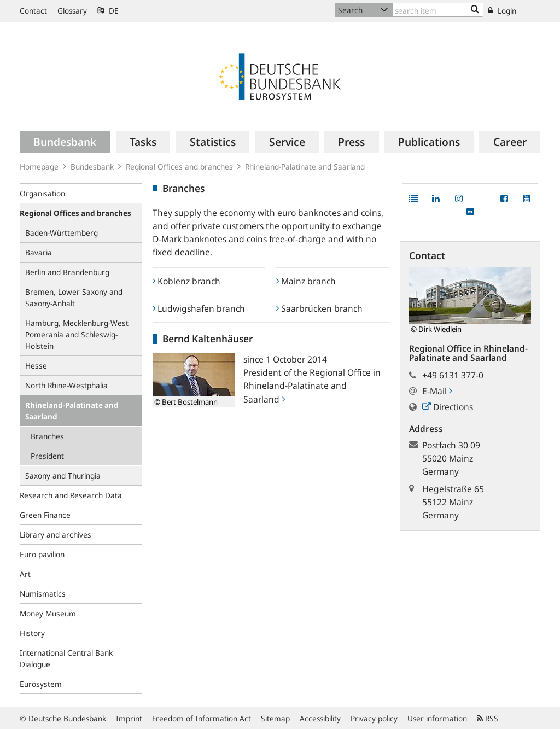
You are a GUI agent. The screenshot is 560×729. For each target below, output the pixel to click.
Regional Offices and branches (179, 167)
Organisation (42, 193)
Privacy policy (374, 718)
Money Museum (48, 613)
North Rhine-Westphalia (66, 385)
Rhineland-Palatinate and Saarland (72, 411)
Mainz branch (306, 281)
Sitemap (275, 718)
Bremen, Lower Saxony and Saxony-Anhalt (74, 298)
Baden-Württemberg (62, 233)
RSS (488, 718)
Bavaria (39, 252)
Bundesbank (92, 167)
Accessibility (320, 718)
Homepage (39, 167)
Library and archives (56, 535)
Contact (33, 11)
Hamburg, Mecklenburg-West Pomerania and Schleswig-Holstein (77, 334)
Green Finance (45, 515)
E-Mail (437, 391)
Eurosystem (41, 684)
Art (25, 574)
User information (437, 718)
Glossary (72, 11)
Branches (47, 436)
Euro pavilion (42, 554)
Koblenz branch (186, 281)
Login (502, 11)
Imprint (129, 718)
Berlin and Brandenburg (67, 272)
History (32, 633)
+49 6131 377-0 (453, 375)
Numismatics (43, 594)
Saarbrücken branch (319, 308)
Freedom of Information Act (202, 718)
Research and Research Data (71, 495)
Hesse (36, 366)
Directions (448, 407)
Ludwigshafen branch (199, 308)
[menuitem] (65, 142)
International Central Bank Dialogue (66, 658)
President (47, 456)
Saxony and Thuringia (63, 476)
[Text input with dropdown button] (438, 10)
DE (108, 11)
